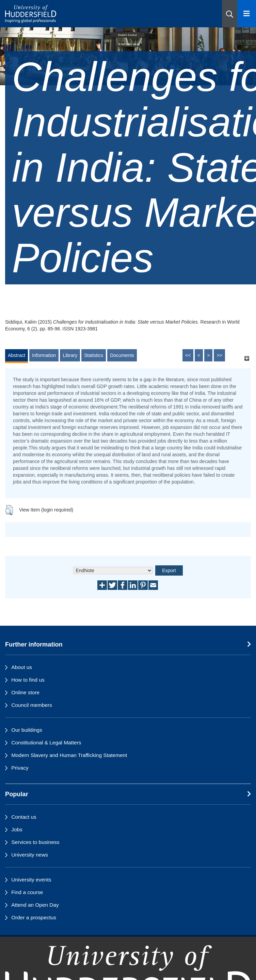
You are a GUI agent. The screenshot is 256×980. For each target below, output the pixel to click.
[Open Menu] (247, 14)
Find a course (27, 892)
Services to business (35, 842)
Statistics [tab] (94, 355)
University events (31, 880)
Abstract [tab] (17, 355)
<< (188, 355)
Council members (32, 705)
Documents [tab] (122, 355)
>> (219, 355)
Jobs (17, 829)
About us (22, 667)
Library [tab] (70, 355)
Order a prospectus (34, 917)
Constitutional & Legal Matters (46, 743)
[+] (247, 359)
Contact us (24, 817)
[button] (230, 14)
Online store (25, 692)
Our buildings (27, 730)
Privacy (20, 768)
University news (30, 855)
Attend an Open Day (35, 905)
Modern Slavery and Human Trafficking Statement (69, 755)
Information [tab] (44, 355)
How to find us (28, 680)
